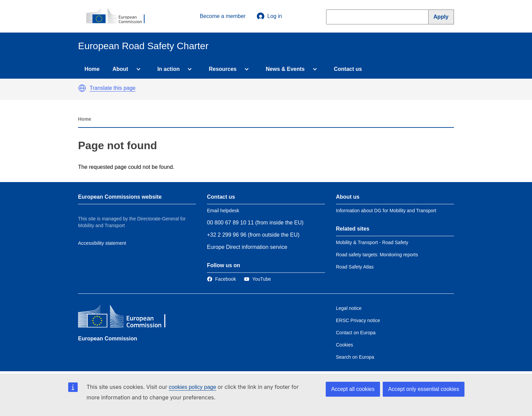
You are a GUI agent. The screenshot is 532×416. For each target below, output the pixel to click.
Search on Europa (355, 357)
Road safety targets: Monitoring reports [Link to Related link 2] (377, 255)
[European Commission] (119, 16)
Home (92, 69)
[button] (82, 88)
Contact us (348, 69)
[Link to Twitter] (257, 279)
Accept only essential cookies (424, 389)
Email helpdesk (223, 211)
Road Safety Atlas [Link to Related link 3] (355, 267)
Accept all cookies (353, 389)
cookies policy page (192, 387)
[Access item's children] (137, 69)
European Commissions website (120, 197)
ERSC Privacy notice (358, 320)
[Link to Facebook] (221, 279)
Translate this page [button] (112, 88)
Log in (269, 16)
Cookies (345, 345)
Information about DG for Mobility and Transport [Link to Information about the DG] (386, 211)
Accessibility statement (102, 243)
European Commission (108, 339)
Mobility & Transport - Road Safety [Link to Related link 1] (372, 242)
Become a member (223, 16)
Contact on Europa (356, 333)
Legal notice (349, 308)
